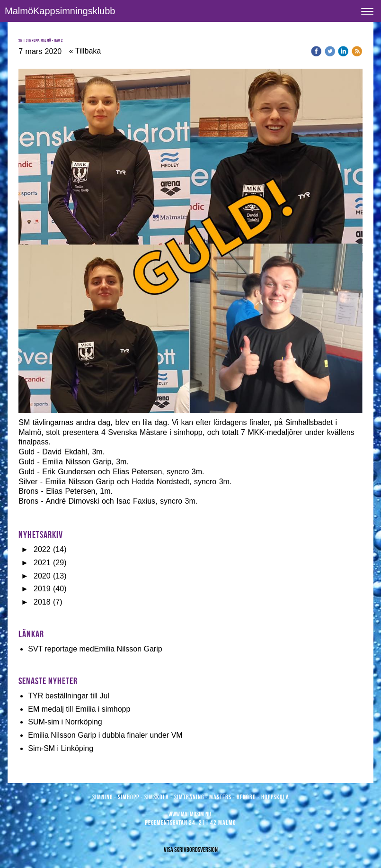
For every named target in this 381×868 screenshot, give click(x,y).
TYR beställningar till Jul (69, 696)
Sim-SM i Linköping (61, 748)
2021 (42, 563)
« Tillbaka (85, 51)
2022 (42, 549)
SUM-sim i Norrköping (65, 722)
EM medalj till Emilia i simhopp (79, 709)
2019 (42, 589)
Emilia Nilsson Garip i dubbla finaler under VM (105, 735)
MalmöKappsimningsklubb (60, 11)
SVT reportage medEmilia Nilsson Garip (95, 649)
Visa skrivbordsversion (191, 850)
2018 (42, 602)
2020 (42, 576)
